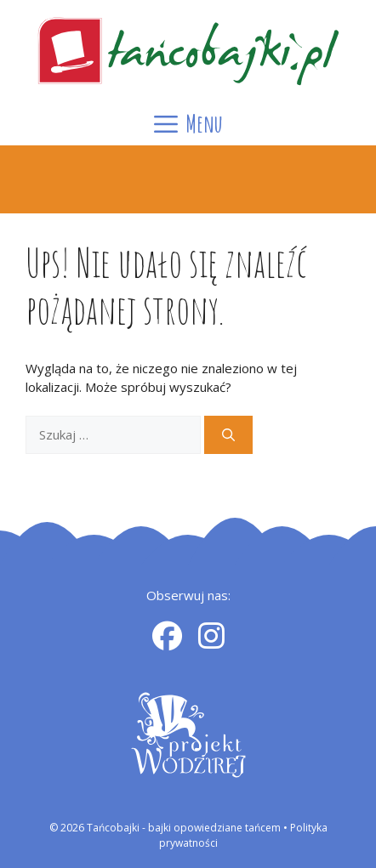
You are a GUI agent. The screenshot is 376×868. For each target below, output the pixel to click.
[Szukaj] (228, 435)
